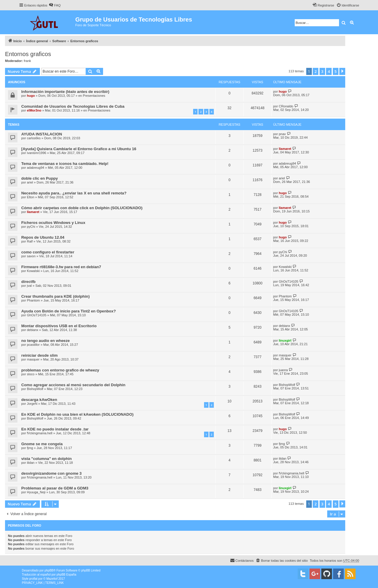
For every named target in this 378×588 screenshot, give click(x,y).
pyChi (31, 227)
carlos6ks (34, 138)
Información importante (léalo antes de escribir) (65, 92)
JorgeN (32, 404)
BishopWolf (35, 389)
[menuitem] (55, 5)
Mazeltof (52, 579)
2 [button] (316, 71)
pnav (282, 134)
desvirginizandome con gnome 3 (51, 473)
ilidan (31, 463)
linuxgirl (285, 340)
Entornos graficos (28, 54)
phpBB (49, 570)
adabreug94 (36, 168)
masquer (33, 359)
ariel (30, 182)
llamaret (285, 149)
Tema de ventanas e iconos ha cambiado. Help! (65, 164)
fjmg (30, 448)
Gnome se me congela (42, 444)
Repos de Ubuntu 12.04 (43, 237)
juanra (283, 370)
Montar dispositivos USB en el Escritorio (59, 326)
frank (27, 61)
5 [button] (336, 71)
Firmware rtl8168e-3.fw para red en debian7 (61, 267)
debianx (33, 330)
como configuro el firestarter (48, 252)
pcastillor (33, 345)
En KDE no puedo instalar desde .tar (55, 429)
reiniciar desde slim (39, 355)
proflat (33, 579)
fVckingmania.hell (40, 433)
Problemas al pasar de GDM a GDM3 (55, 488)
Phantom (33, 300)
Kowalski (33, 271)
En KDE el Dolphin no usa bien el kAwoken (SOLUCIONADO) (77, 414)
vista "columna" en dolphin (47, 459)
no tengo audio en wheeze (45, 341)
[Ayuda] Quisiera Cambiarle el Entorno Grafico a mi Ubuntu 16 (79, 149)
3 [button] (322, 71)
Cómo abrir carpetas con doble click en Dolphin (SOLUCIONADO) (82, 208)
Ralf (30, 241)
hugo (31, 96)
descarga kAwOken (39, 400)
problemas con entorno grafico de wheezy (60, 370)
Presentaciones (94, 96)
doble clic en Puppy (40, 178)
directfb (28, 282)
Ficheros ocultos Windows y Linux (53, 223)
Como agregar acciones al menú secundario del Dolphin (73, 385)
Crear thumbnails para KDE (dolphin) (56, 296)
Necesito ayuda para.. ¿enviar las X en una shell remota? (74, 193)
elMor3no (34, 110)
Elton (31, 197)
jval (29, 286)
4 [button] (329, 71)
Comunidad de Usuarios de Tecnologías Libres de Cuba (73, 106)
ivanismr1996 (36, 153)
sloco (31, 374)
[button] (342, 71)
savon (31, 256)
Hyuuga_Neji (36, 492)
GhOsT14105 (289, 281)
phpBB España (66, 575)
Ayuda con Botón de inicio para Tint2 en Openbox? (69, 311)
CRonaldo (286, 106)
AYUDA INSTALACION (42, 134)
